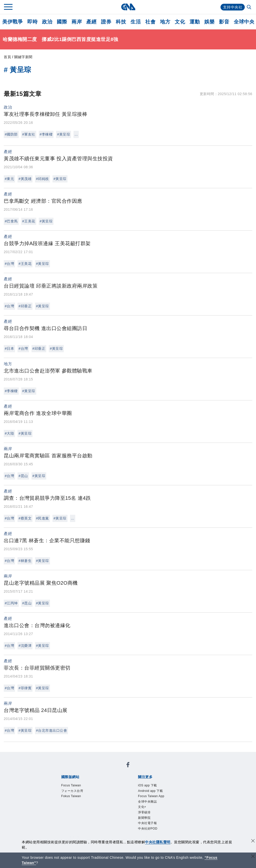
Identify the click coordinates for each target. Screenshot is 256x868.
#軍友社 (29, 134)
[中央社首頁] (128, 7)
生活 (136, 22)
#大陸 (9, 433)
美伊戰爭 (12, 22)
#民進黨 (42, 518)
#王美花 (29, 221)
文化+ (144, 813)
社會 (150, 22)
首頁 (7, 57)
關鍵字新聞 (23, 57)
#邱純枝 (42, 179)
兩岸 (77, 22)
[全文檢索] (249, 7)
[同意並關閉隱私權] (253, 841)
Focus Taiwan (76, 786)
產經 (91, 22)
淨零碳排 (147, 820)
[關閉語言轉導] (253, 857)
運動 (195, 22)
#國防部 (11, 134)
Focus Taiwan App (157, 800)
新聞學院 (147, 827)
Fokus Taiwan (76, 800)
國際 (62, 22)
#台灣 (9, 264)
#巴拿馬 (11, 221)
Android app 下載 (156, 793)
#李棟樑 (46, 134)
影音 (224, 22)
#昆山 (23, 476)
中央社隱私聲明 (158, 842)
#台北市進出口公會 (51, 730)
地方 (165, 22)
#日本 (9, 348)
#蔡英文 (25, 518)
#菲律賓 (25, 688)
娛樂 (209, 22)
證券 (106, 22)
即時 (32, 22)
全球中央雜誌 (152, 806)
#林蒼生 (25, 561)
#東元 (9, 179)
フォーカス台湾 (77, 793)
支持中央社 (232, 7)
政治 (47, 22)
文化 (180, 22)
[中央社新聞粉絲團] (128, 766)
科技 (121, 22)
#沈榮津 (25, 646)
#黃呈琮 (63, 134)
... (76, 134)
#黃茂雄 (25, 179)
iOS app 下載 (152, 786)
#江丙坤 (11, 603)
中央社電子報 (152, 833)
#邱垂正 (25, 306)
